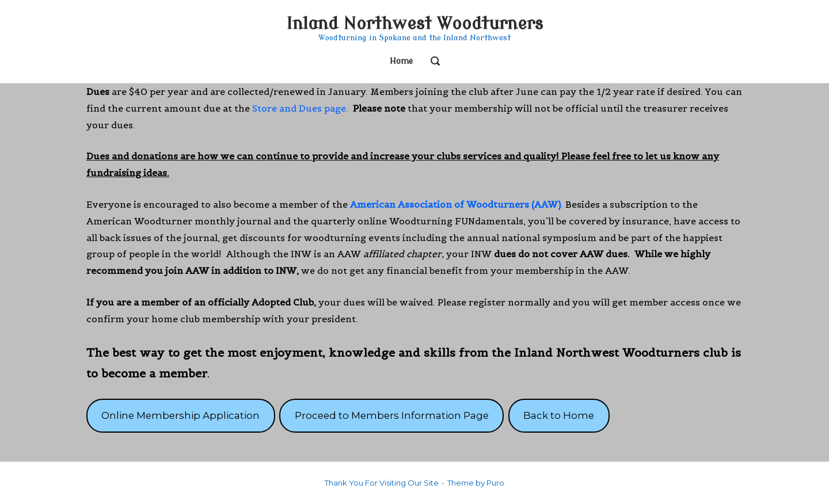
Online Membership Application (180, 415)
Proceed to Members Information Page (392, 415)
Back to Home (559, 415)
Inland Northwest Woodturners (414, 24)
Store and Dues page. (300, 108)
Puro (495, 483)
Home (401, 61)
